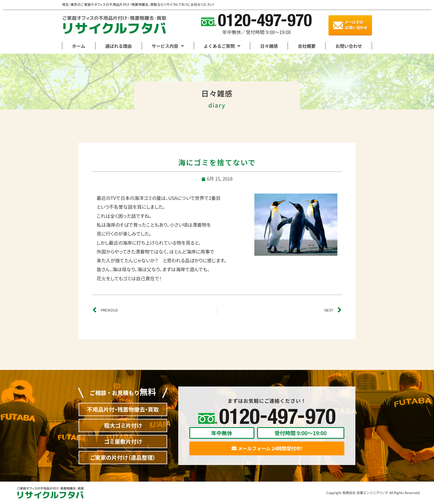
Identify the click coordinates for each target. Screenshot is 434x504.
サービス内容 (168, 46)
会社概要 (307, 46)
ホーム (79, 46)
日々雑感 (269, 46)
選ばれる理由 (118, 46)
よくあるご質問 (222, 46)
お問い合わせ (349, 46)
